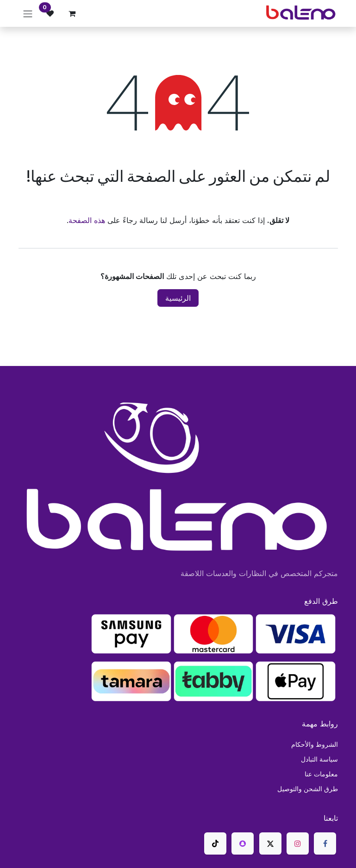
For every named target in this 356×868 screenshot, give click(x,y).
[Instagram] (298, 843)
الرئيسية (178, 298)
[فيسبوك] (325, 843)
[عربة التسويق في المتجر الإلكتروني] (72, 13)
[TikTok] (215, 843)
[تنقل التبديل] (28, 13)
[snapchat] (243, 843)
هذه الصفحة (87, 220)
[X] (270, 843)
